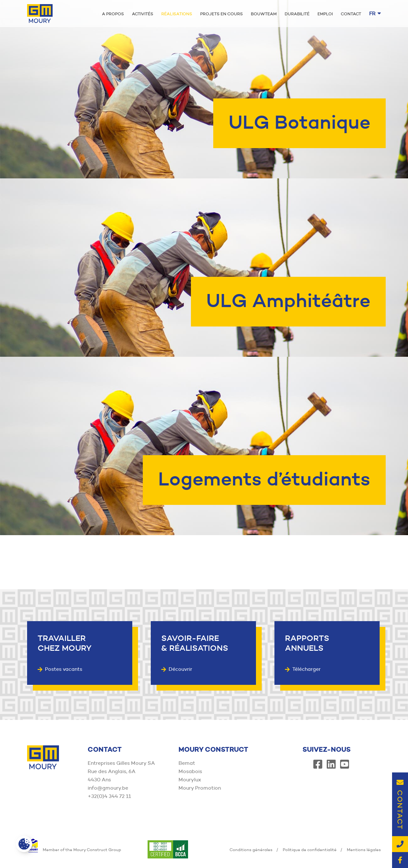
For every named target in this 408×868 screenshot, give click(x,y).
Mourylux (190, 780)
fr (375, 14)
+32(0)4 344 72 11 (109, 796)
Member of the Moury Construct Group (74, 850)
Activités (143, 14)
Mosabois (190, 771)
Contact (351, 14)
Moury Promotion (200, 788)
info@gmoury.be (108, 788)
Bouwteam (264, 14)
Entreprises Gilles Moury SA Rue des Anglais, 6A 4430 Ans (121, 771)
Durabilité (297, 14)
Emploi (325, 14)
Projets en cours (222, 14)
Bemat (187, 763)
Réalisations (177, 14)
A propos (113, 14)
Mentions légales (364, 850)
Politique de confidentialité (310, 850)
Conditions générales (251, 850)
